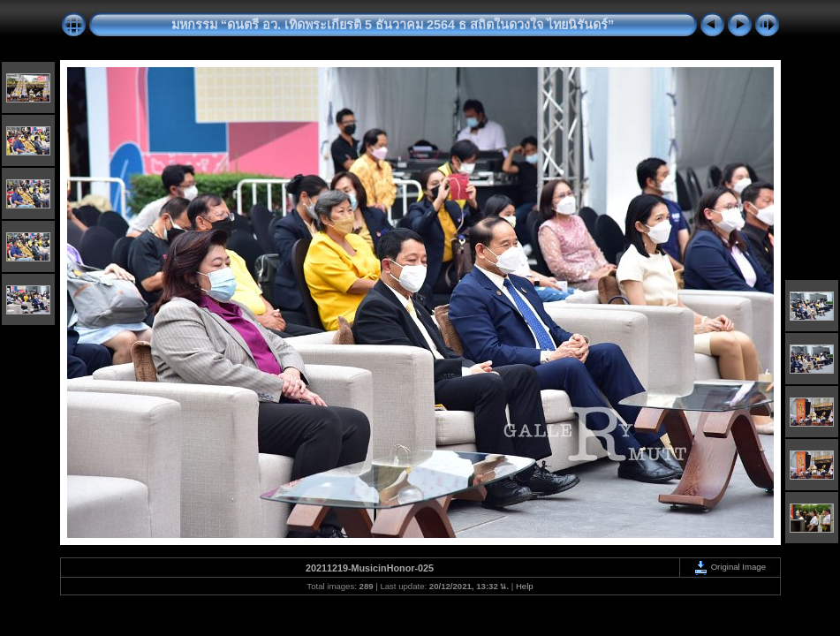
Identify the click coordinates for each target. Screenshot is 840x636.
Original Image (730, 567)
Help (525, 586)
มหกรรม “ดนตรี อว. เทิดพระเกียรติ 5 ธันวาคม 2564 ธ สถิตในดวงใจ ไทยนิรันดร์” (393, 25)
